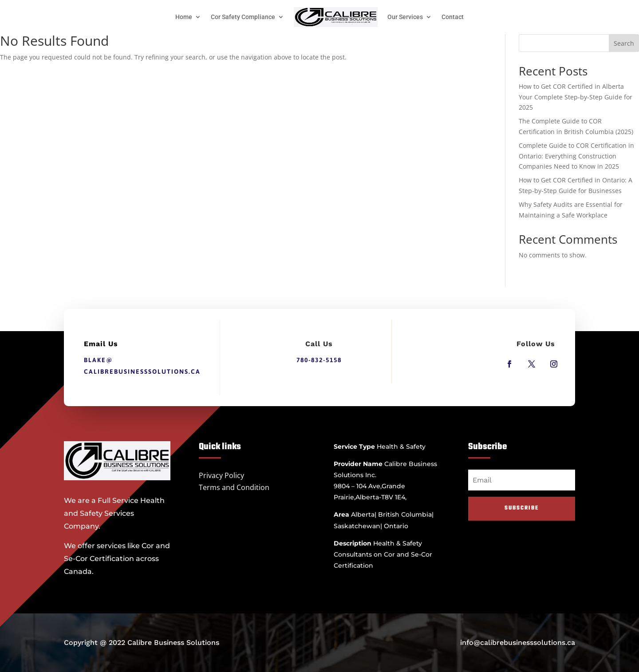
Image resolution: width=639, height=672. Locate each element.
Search (624, 43)
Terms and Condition (234, 487)
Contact (453, 17)
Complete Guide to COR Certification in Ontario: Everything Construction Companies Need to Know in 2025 (576, 156)
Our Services (405, 17)
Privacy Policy (221, 475)
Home (184, 17)
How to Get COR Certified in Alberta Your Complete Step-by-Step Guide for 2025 (576, 97)
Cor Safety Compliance (243, 17)
